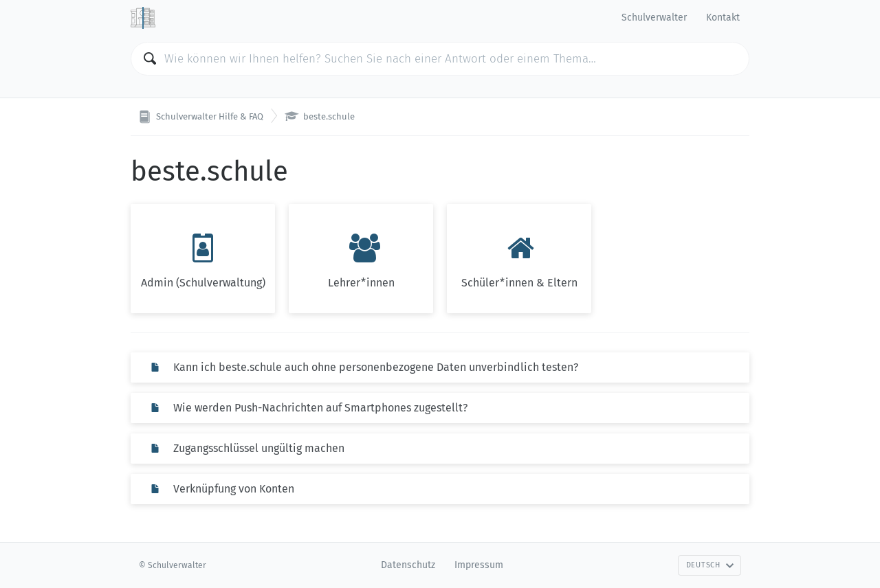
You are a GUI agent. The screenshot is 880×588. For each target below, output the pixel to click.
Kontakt (723, 18)
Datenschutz (408, 565)
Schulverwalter (654, 18)
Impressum (479, 565)
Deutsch (710, 565)
